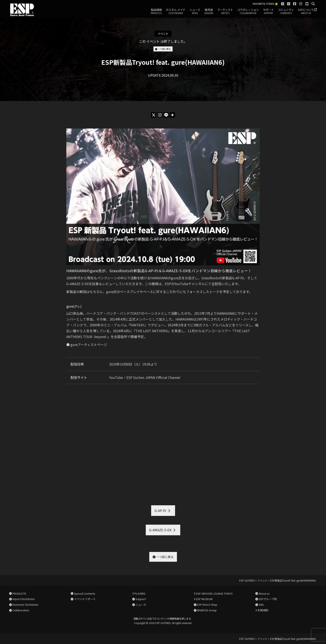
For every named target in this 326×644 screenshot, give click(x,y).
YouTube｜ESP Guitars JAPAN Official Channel (145, 377)
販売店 (209, 11)
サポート (268, 11)
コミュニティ (286, 11)
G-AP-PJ (160, 510)
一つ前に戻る (163, 49)
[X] (154, 115)
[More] (172, 115)
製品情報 (156, 11)
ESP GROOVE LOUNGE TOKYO (214, 593)
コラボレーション (248, 11)
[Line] (166, 115)
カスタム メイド (176, 11)
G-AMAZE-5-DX (160, 530)
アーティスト (225, 11)
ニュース (195, 11)
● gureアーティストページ (87, 344)
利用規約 (263, 610)
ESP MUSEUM (204, 599)
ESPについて (306, 11)
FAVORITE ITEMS (265, 4)
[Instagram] (160, 115)
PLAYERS (140, 593)
